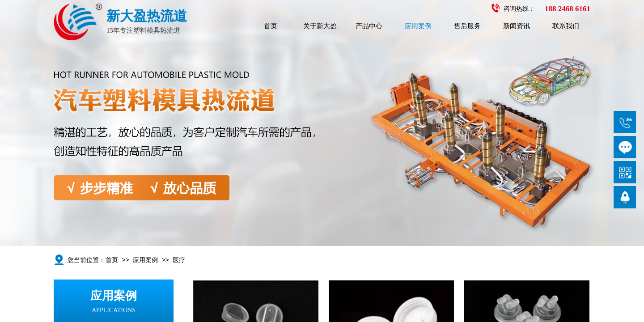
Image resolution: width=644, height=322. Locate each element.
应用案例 (418, 26)
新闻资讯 (517, 26)
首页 (271, 26)
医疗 (179, 260)
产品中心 (369, 26)
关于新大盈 (320, 26)
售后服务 (467, 26)
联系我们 (566, 26)
